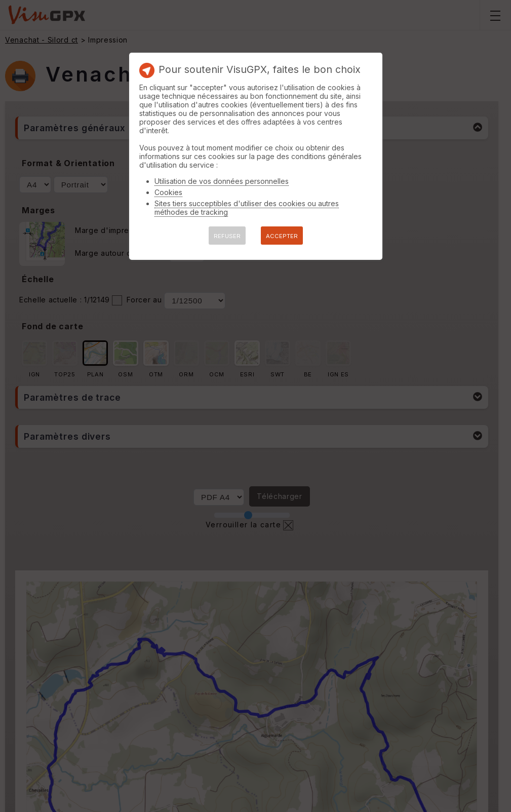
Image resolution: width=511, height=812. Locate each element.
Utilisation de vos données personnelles (222, 181)
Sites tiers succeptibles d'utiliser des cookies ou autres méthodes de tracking (247, 208)
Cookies (168, 192)
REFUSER (227, 236)
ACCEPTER (282, 236)
